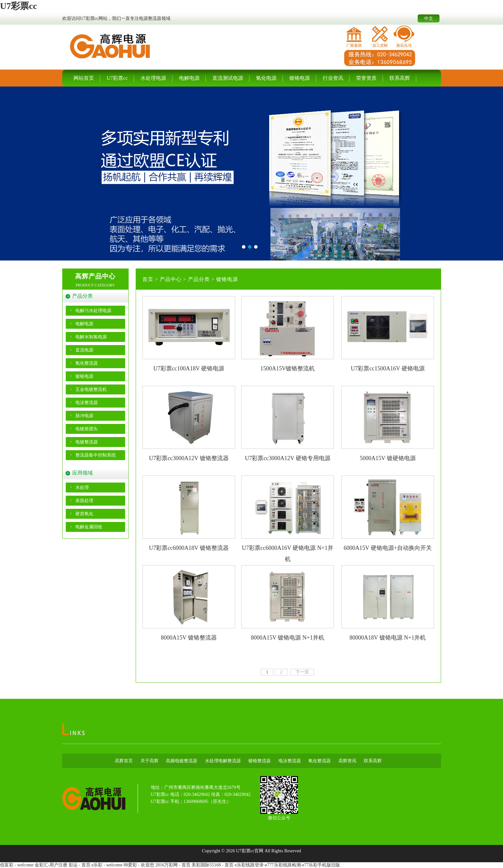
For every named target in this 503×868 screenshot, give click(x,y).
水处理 (82, 488)
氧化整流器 (87, 363)
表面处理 (84, 501)
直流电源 (84, 350)
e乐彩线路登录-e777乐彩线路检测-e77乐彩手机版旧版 (287, 865)
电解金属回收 (89, 527)
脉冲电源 (84, 416)
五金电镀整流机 (91, 389)
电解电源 (189, 78)
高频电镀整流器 (182, 761)
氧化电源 (266, 78)
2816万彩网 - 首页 (173, 865)
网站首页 (84, 78)
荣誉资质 (366, 78)
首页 (148, 279)
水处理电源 (153, 78)
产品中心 (171, 279)
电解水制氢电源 (91, 337)
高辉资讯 (347, 761)
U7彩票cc (18, 6)
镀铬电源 (300, 78)
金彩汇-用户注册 (51, 865)
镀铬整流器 (260, 761)
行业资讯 (333, 78)
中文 (429, 18)
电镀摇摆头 (87, 429)
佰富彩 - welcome (17, 865)
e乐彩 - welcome (107, 865)
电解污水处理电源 (93, 311)
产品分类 (199, 279)
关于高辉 (149, 761)
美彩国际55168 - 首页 (213, 865)
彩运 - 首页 (80, 865)
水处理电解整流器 (223, 761)
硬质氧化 (84, 514)
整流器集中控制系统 (96, 455)
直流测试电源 (228, 78)
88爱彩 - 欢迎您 (139, 865)
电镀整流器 (87, 442)
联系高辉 (400, 78)
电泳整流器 (87, 403)
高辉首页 (124, 761)
